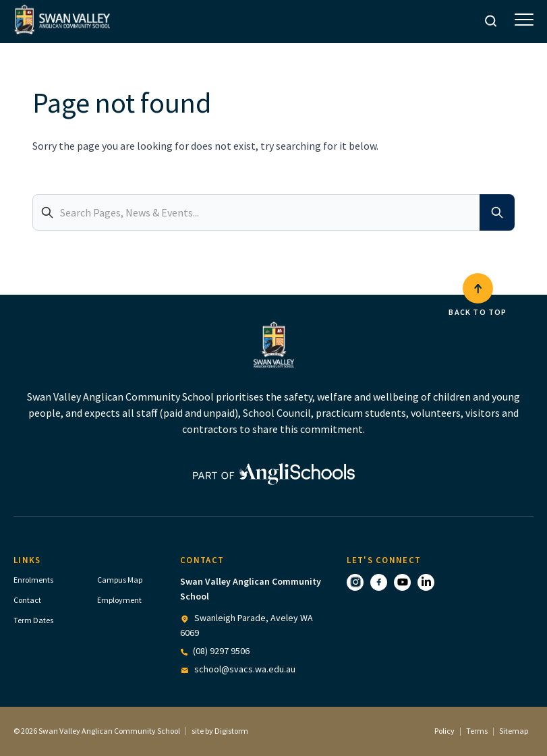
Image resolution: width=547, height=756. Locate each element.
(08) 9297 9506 (221, 651)
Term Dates (33, 620)
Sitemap (514, 731)
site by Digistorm (220, 731)
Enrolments (33, 580)
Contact (27, 600)
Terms (477, 731)
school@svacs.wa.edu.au (245, 669)
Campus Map (120, 580)
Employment (119, 600)
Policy (444, 731)
